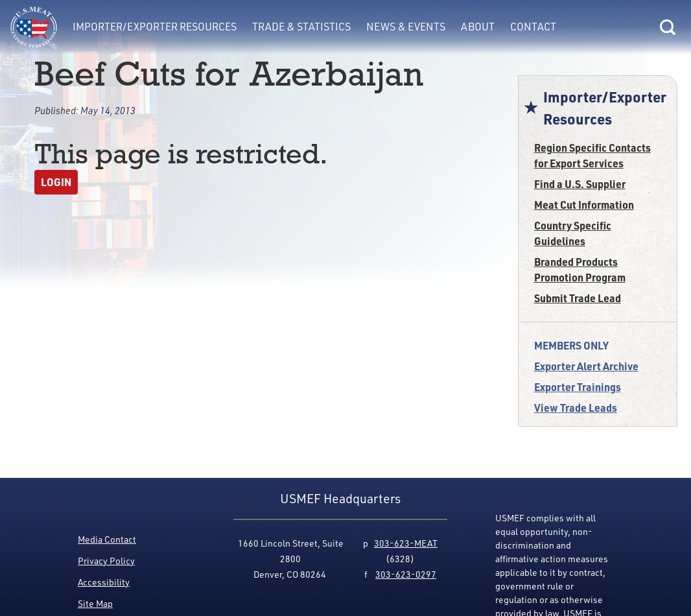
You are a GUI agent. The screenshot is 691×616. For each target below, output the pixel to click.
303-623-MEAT (406, 543)
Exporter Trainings (578, 387)
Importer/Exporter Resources (155, 27)
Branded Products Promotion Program (580, 269)
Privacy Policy (106, 561)
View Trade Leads (576, 408)
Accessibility (104, 582)
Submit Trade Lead (578, 298)
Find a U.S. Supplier (580, 184)
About (478, 27)
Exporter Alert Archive (586, 366)
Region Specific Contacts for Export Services (592, 155)
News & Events (406, 27)
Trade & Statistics (301, 27)
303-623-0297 (406, 574)
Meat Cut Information (584, 205)
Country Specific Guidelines (573, 233)
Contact (533, 27)
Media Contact (107, 539)
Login (56, 182)
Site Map (95, 603)
